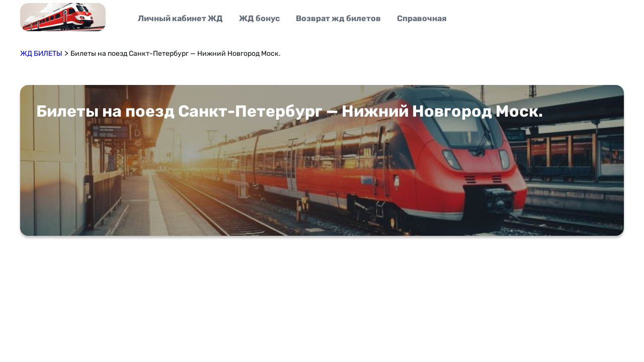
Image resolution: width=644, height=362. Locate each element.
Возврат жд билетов (338, 18)
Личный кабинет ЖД (180, 18)
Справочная (422, 18)
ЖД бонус (259, 18)
